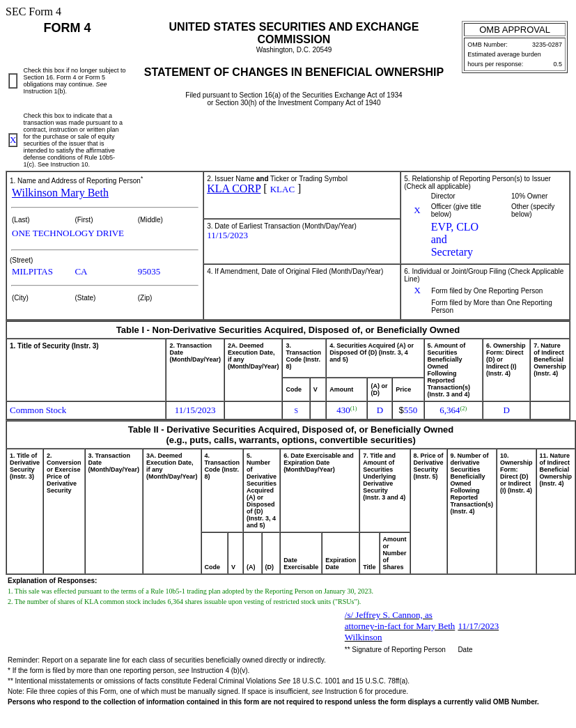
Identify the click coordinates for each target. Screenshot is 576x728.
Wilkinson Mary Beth (60, 193)
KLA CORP (234, 188)
